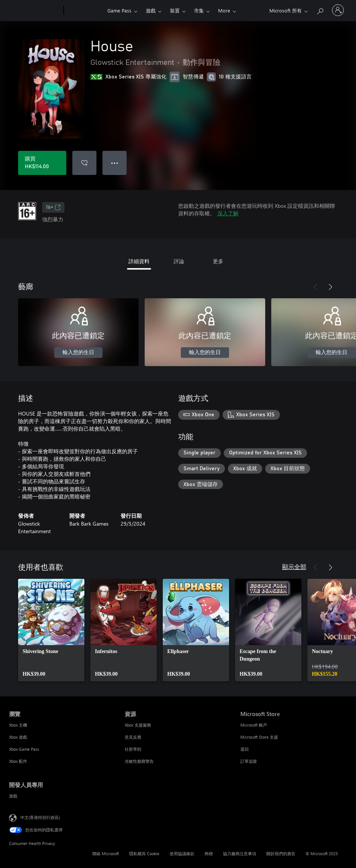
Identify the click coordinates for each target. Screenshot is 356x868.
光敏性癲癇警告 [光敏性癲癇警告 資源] (139, 761)
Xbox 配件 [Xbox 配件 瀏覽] (18, 761)
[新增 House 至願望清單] (84, 163)
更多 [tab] (218, 261)
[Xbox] (85, 11)
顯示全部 (294, 567)
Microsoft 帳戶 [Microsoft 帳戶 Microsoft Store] (254, 725)
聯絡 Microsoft (106, 853)
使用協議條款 (182, 853)
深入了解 (228, 213)
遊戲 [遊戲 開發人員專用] (13, 796)
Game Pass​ (119, 10)
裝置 (175, 10)
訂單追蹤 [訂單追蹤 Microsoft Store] (249, 761)
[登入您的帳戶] (338, 10)
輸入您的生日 (78, 353)
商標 (209, 853)
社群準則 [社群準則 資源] (133, 749)
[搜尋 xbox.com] (320, 10)
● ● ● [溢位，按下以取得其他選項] (115, 163)
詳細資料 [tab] (139, 261)
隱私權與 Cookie (144, 853)
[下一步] (330, 287)
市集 (199, 10)
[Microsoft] (35, 11)
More (224, 10)
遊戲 (151, 10)
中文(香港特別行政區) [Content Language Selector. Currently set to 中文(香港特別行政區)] (40, 817)
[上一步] (315, 287)
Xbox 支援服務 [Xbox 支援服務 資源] (138, 725)
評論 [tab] (179, 261)
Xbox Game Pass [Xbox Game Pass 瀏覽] (24, 749)
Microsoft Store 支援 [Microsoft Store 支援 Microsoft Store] (259, 737)
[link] (51, 630)
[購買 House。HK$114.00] (42, 163)
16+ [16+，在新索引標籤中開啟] (53, 207)
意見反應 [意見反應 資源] (133, 737)
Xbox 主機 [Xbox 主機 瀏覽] (18, 725)
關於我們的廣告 (281, 853)
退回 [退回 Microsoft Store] (244, 749)
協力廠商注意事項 (240, 853)
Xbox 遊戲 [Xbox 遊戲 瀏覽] (18, 737)
